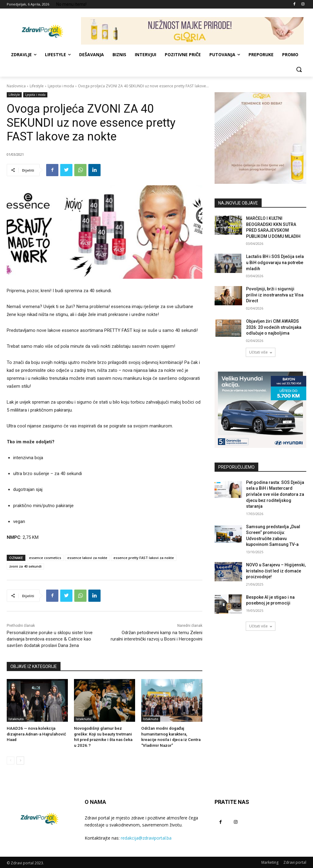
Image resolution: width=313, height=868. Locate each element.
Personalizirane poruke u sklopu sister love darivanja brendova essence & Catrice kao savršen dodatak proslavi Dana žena (50, 639)
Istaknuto (16, 719)
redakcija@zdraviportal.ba (146, 837)
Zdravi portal (295, 862)
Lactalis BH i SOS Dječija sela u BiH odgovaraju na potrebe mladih (275, 262)
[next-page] (20, 760)
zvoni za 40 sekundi (25, 566)
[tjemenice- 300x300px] (260, 138)
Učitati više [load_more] (261, 352)
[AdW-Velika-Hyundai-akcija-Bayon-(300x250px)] (260, 410)
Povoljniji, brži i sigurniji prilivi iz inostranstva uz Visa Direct (275, 295)
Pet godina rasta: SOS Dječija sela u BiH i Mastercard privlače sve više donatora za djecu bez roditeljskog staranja (275, 494)
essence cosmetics (45, 558)
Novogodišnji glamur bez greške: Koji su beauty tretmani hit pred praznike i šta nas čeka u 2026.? (104, 734)
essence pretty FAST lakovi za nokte (144, 558)
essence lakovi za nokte (87, 558)
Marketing (270, 862)
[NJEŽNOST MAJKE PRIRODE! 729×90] (192, 31)
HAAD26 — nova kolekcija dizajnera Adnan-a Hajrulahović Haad (35, 734)
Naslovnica (16, 86)
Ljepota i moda (61, 86)
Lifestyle (37, 86)
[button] (299, 69)
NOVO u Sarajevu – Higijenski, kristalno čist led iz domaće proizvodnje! (276, 571)
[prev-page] (11, 760)
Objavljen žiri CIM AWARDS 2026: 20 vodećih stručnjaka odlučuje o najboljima (274, 327)
